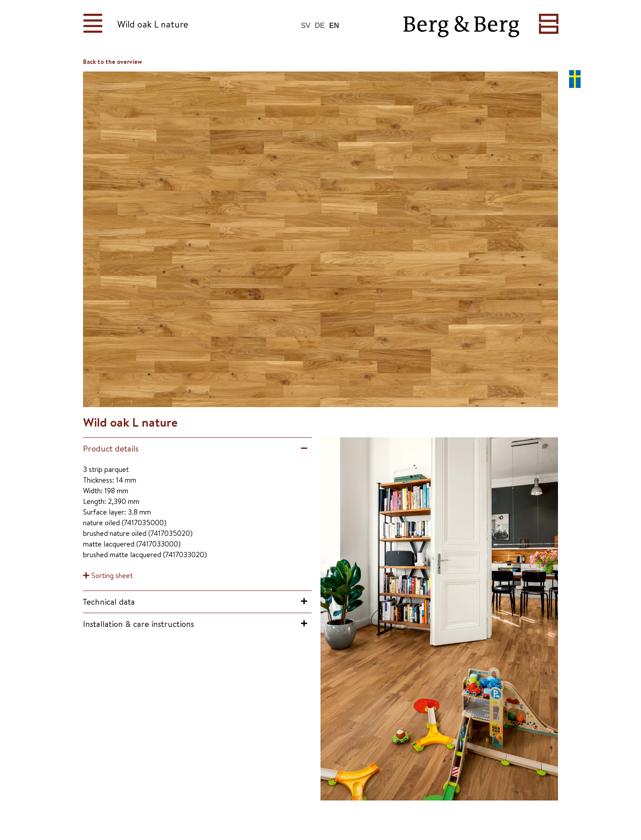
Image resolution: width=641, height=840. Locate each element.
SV (306, 26)
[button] (197, 449)
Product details (111, 448)
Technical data (109, 602)
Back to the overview (113, 62)
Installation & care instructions (138, 624)
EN (334, 26)
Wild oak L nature (153, 24)
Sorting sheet (112, 575)
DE (320, 26)
